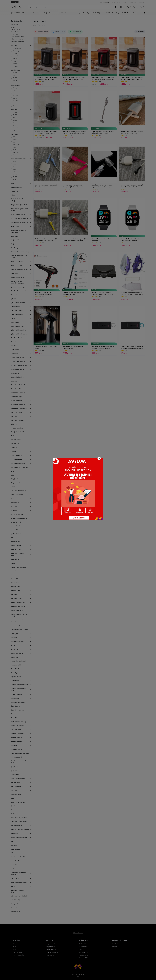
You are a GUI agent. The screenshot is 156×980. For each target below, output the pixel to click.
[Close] (99, 458)
